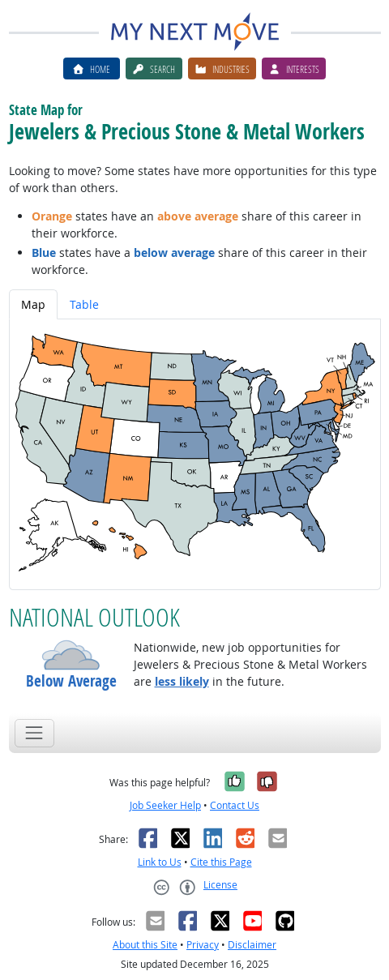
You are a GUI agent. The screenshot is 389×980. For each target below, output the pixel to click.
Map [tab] (33, 304)
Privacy (203, 945)
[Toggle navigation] (34, 733)
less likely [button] (182, 681)
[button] (71, 655)
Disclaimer (252, 945)
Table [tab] (84, 304)
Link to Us (160, 862)
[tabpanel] (195, 454)
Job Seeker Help (165, 805)
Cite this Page (221, 862)
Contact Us (235, 805)
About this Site (145, 945)
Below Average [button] (71, 681)
